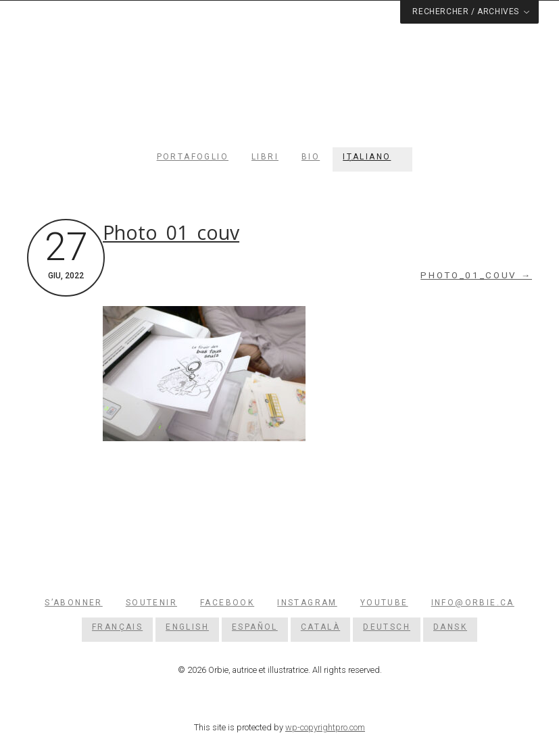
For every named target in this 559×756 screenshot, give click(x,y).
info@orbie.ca (473, 603)
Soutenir (151, 603)
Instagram (307, 603)
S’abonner (74, 603)
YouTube (384, 603)
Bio (311, 157)
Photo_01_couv (171, 232)
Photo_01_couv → (476, 275)
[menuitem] (372, 157)
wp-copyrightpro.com (325, 727)
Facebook (227, 603)
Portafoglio (193, 157)
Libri (265, 157)
